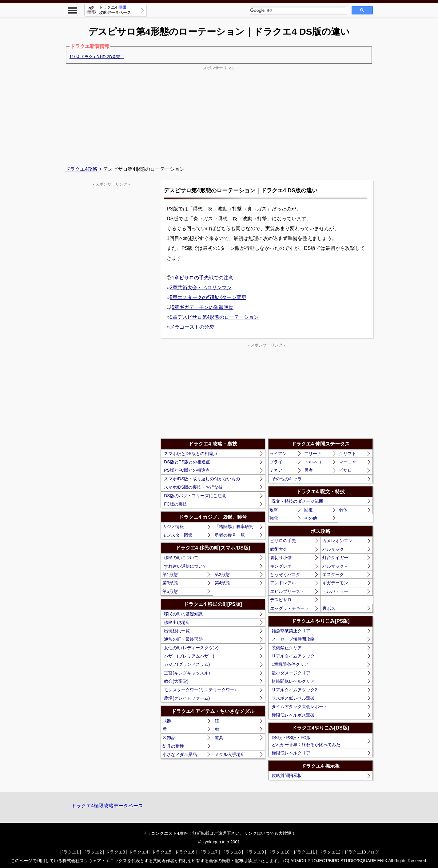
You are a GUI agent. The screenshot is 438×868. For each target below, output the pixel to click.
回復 (309, 510)
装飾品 (169, 738)
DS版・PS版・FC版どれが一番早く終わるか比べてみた (306, 741)
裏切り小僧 (281, 558)
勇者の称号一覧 (230, 535)
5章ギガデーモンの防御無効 (203, 307)
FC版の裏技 (175, 504)
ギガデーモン (335, 583)
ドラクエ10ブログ (361, 852)
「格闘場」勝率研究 (234, 526)
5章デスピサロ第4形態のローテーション (214, 317)
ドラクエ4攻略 (81, 169)
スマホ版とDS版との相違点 (191, 454)
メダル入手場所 (230, 754)
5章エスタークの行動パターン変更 (208, 297)
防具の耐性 (173, 746)
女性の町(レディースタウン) (191, 648)
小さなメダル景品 (180, 754)
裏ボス (329, 608)
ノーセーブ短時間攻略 (293, 639)
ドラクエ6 (185, 852)
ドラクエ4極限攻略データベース (107, 806)
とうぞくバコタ (285, 574)
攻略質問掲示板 (287, 775)
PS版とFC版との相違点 (187, 470)
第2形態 (222, 574)
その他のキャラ (287, 479)
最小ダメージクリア (291, 673)
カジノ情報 (173, 526)
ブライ (276, 462)
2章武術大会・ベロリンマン (201, 288)
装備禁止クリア (287, 648)
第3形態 (170, 583)
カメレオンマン (337, 541)
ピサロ (345, 470)
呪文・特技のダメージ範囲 (297, 501)
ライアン (278, 454)
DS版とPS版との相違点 (187, 462)
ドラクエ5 (161, 852)
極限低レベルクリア (291, 753)
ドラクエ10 (278, 852)
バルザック (333, 549)
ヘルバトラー (335, 591)
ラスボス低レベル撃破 (293, 698)
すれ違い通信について (185, 566)
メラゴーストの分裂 (192, 327)
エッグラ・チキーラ (289, 608)
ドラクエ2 (92, 852)
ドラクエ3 (115, 852)
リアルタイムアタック (293, 656)
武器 (167, 721)
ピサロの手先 (283, 541)
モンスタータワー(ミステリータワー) (200, 690)
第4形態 (222, 583)
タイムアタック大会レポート (300, 706)
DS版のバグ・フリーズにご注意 (195, 496)
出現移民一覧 (177, 631)
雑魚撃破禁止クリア (291, 631)
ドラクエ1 (69, 852)
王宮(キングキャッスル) (187, 673)
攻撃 (274, 510)
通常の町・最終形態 (183, 639)
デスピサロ (281, 600)
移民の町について (181, 558)
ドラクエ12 (329, 852)
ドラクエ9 (254, 852)
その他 (311, 518)
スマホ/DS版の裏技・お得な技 (193, 487)
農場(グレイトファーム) (187, 698)
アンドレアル (283, 583)
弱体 (343, 510)
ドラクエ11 (304, 852)
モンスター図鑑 (177, 535)
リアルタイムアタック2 (294, 690)
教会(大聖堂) (176, 681)
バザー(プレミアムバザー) (189, 656)
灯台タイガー (335, 558)
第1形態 (170, 574)
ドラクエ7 (208, 852)
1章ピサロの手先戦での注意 (203, 278)
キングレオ (281, 566)
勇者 (309, 470)
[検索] (298, 11)
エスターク (333, 574)
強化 (274, 518)
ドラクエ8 (231, 852)
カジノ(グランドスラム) (187, 664)
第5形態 (170, 591)
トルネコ (313, 462)
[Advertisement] (219, 115)
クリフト (348, 454)
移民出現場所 (177, 622)
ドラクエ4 (138, 852)
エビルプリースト (287, 591)
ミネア (276, 470)
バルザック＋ (335, 566)
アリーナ (313, 454)
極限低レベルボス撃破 (293, 715)
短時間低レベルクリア (293, 681)
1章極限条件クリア (290, 664)
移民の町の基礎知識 (183, 614)
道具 (219, 738)
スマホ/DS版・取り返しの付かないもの (202, 479)
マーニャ (348, 462)
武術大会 (279, 549)
